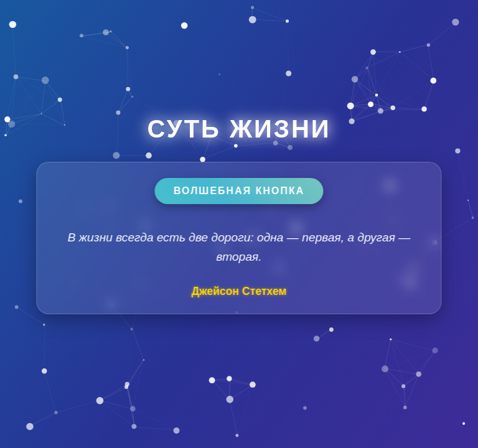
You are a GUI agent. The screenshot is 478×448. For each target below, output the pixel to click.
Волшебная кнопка (239, 191)
